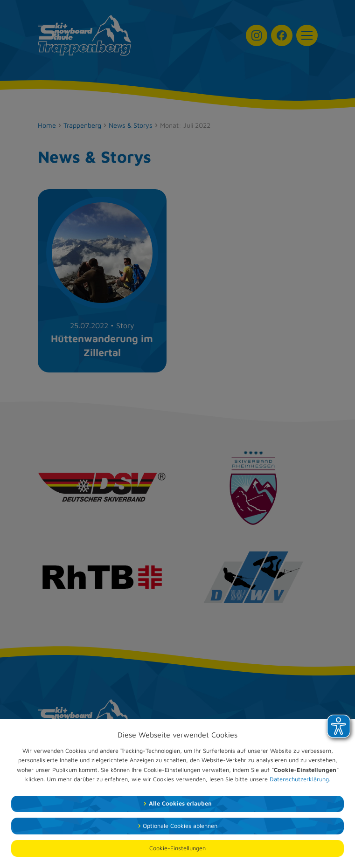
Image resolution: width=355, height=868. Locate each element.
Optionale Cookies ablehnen (180, 826)
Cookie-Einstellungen (177, 848)
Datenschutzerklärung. (300, 779)
